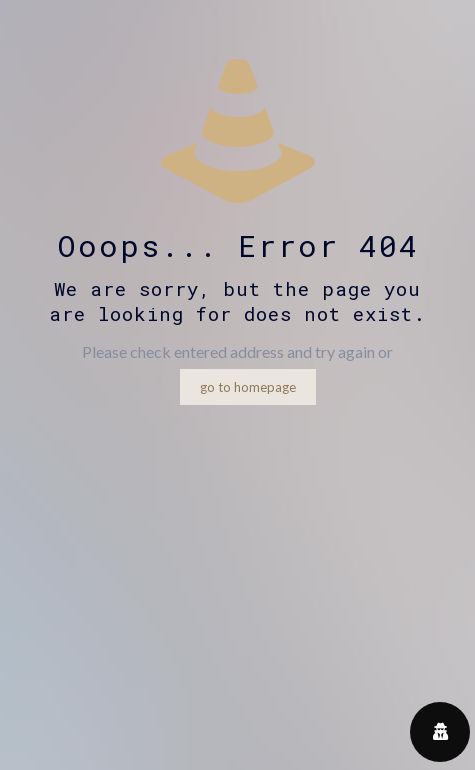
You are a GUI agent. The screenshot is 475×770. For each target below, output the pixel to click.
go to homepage (248, 387)
